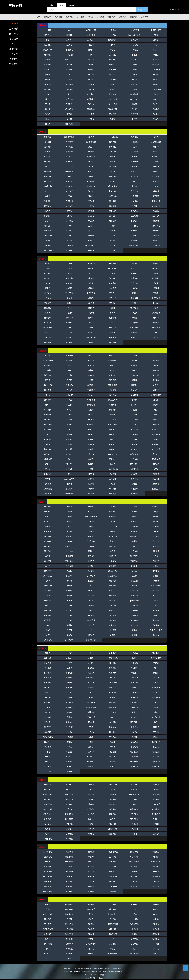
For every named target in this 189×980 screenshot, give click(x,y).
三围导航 (16, 5)
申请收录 (145, 17)
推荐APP (47, 17)
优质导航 (123, 17)
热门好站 (69, 17)
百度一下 (142, 10)
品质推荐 (58, 17)
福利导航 (112, 17)
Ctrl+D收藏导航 (174, 10)
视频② (91, 17)
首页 (38, 17)
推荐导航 (134, 17)
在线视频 (80, 17)
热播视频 (101, 17)
